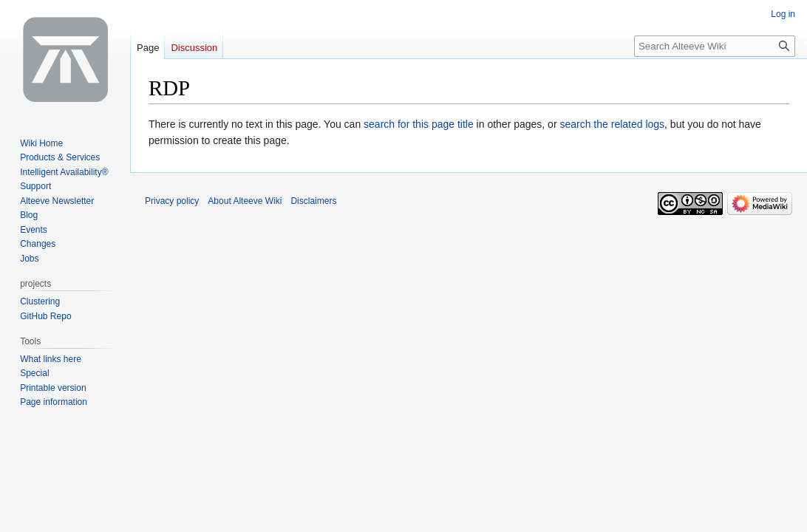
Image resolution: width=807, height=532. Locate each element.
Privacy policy (172, 201)
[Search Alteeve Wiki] (715, 46)
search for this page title (419, 124)
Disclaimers (313, 201)
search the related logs (612, 124)
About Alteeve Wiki (245, 201)
